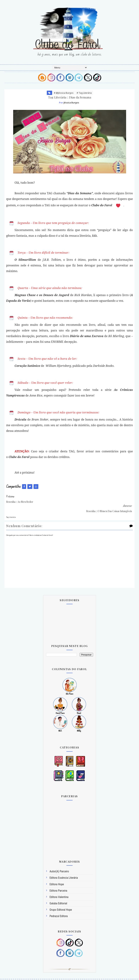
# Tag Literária (84, 93)
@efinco (100, 975)
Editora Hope (57, 874)
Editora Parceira (58, 880)
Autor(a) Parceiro (59, 861)
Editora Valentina (59, 887)
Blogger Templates (54, 975)
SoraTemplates (77, 975)
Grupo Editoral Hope (61, 900)
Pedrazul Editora (59, 906)
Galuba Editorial (58, 893)
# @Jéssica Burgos (64, 93)
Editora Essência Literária (64, 868)
